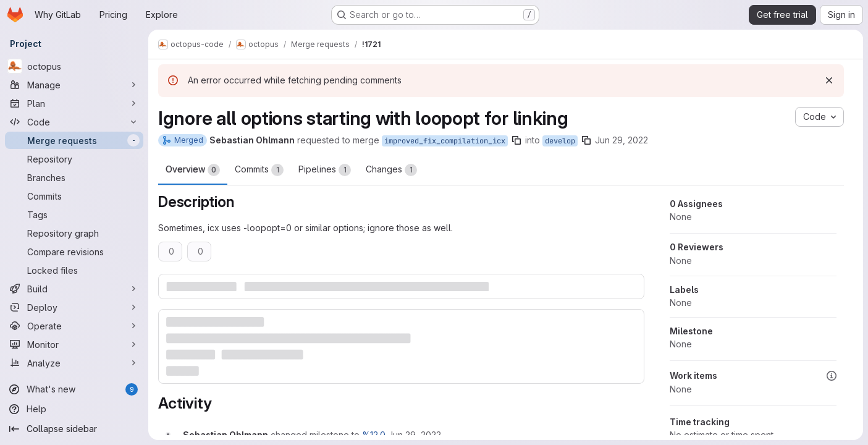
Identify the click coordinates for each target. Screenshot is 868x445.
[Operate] (74, 326)
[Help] (74, 409)
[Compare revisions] (74, 252)
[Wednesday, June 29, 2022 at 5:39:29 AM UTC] (415, 435)
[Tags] (74, 214)
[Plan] (74, 103)
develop (560, 141)
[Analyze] (74, 363)
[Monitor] (74, 344)
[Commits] (74, 196)
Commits (259, 170)
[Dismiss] (829, 80)
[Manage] (74, 85)
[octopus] (74, 66)
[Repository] (74, 159)
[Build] (74, 289)
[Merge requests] (74, 140)
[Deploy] (74, 307)
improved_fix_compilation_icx (445, 141)
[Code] (74, 122)
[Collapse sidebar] (74, 429)
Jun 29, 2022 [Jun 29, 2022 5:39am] (622, 140)
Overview (193, 170)
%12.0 (374, 435)
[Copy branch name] (516, 140)
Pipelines (325, 170)
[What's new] (74, 389)
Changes (391, 170)
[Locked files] (74, 270)
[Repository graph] (74, 233)
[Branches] (74, 177)
